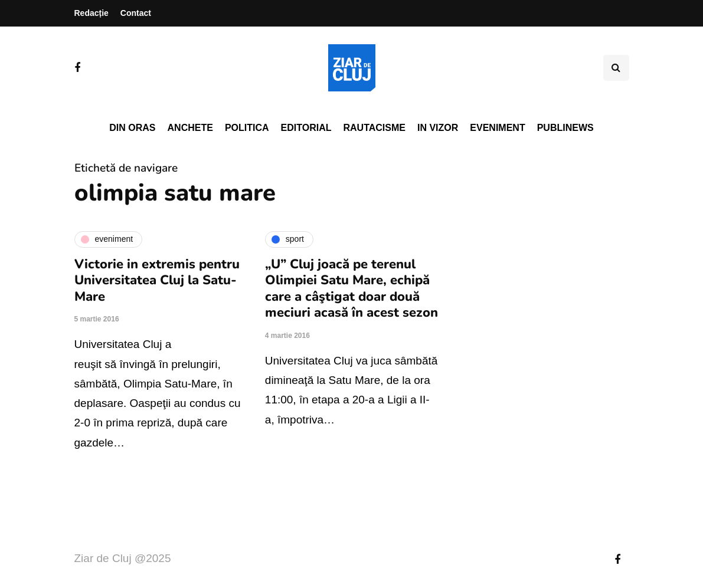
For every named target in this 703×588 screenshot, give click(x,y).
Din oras (132, 128)
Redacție (91, 13)
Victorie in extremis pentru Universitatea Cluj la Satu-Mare (157, 280)
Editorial (306, 128)
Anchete (190, 128)
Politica (247, 128)
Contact (136, 13)
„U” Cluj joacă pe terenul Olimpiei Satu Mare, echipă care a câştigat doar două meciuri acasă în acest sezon (351, 289)
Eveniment (497, 128)
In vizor (438, 128)
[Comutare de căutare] (616, 68)
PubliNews (565, 128)
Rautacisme (375, 128)
